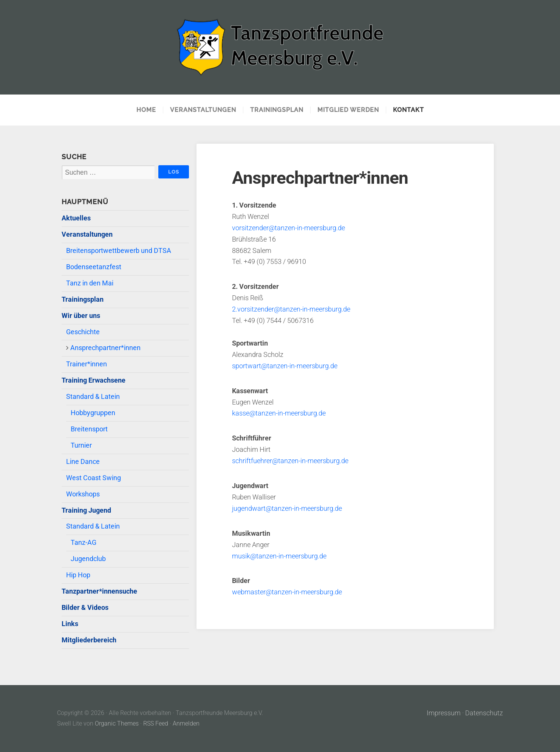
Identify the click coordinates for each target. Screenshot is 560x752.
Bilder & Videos (85, 608)
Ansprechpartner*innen (105, 348)
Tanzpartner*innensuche (99, 591)
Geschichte (83, 332)
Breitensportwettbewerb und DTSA (119, 251)
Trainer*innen (87, 364)
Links (70, 624)
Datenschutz (484, 713)
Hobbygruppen (93, 413)
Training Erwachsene (94, 380)
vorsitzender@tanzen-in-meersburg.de (289, 228)
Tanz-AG (84, 543)
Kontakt (408, 110)
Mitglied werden (348, 110)
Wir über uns (81, 316)
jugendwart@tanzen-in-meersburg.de (287, 509)
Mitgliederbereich (89, 640)
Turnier (81, 445)
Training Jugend (86, 510)
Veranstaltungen (203, 110)
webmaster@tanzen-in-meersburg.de (287, 592)
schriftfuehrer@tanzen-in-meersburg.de (290, 461)
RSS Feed (156, 723)
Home (146, 110)
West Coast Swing (94, 478)
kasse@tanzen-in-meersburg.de (279, 413)
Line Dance (83, 462)
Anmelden (186, 723)
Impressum (444, 713)
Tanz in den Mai (90, 283)
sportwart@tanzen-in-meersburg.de (285, 366)
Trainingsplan (277, 110)
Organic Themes (117, 723)
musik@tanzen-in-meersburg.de (279, 556)
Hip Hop (78, 575)
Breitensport (89, 429)
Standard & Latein (93, 397)
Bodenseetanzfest (94, 267)
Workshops (83, 494)
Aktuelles (76, 218)
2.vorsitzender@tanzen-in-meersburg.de (291, 309)
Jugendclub (88, 559)
